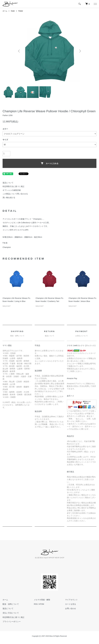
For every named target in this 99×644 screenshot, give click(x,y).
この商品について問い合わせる (15, 194)
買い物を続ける (9, 198)
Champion (7, 247)
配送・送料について (11, 604)
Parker (21, 11)
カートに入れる (50, 163)
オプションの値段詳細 (12, 190)
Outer (13, 11)
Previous (19, 51)
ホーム (5, 11)
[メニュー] (95, 4)
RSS (36, 604)
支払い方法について (11, 613)
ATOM (41, 604)
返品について (8, 183)
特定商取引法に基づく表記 (13, 186)
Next (80, 51)
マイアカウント (71, 600)
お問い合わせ (71, 608)
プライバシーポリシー (12, 622)
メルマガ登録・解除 (42, 600)
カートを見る (71, 604)
